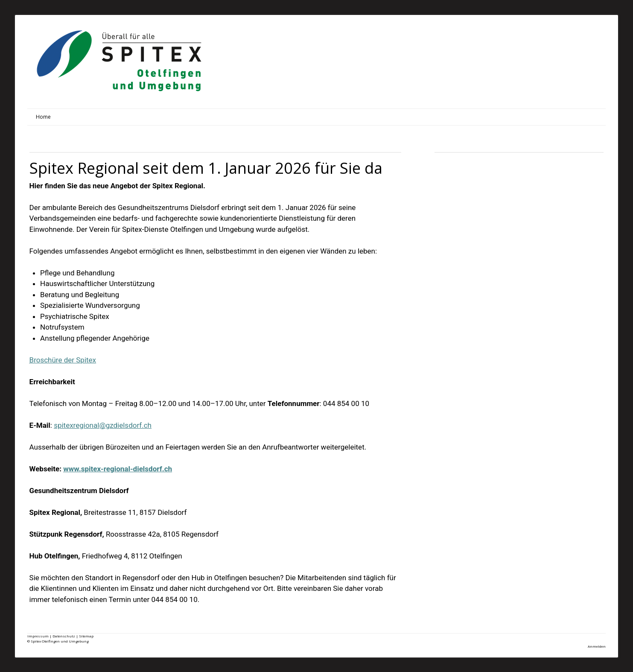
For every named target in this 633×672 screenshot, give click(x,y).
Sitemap (86, 636)
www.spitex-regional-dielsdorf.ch (118, 469)
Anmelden (597, 646)
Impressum (38, 636)
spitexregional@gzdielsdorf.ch (103, 425)
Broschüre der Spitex (63, 360)
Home (43, 117)
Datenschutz (64, 636)
